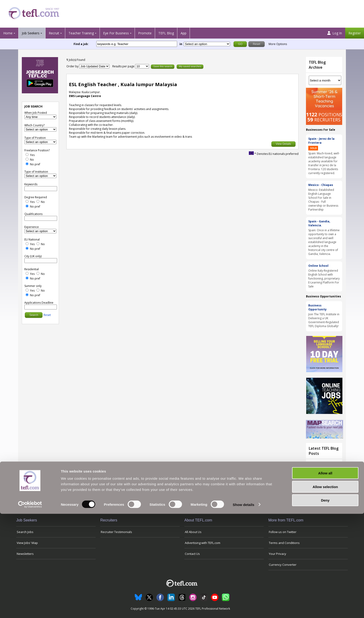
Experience (32, 227)
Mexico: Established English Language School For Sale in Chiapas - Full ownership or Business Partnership (323, 200)
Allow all (325, 577)
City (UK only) (33, 256)
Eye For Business (116, 33)
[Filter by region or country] (207, 44)
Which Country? (34, 125)
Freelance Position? (37, 150)
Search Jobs (25, 532)
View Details (283, 144)
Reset (47, 315)
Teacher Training (81, 33)
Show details (244, 609)
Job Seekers (31, 33)
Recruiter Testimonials (116, 532)
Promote (145, 33)
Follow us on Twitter (283, 532)
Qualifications (33, 214)
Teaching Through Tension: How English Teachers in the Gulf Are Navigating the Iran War (323, 475)
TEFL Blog (166, 33)
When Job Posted (36, 113)
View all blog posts (323, 496)
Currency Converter (283, 565)
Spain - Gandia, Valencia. (319, 223)
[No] (27, 159)
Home (8, 33)
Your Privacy (278, 554)
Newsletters (25, 554)
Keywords (31, 184)
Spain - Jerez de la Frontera (321, 141)
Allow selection (325, 591)
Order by (72, 66)
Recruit (54, 33)
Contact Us (192, 554)
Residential (32, 269)
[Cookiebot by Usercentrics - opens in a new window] (30, 609)
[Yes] (27, 154)
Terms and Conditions (284, 543)
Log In (335, 33)
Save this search (163, 66)
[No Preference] (27, 164)
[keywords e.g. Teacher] (137, 44)
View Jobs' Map (27, 543)
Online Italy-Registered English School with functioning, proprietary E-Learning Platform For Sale (324, 278)
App (184, 33)
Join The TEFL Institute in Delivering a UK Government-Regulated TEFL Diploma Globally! (324, 320)
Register (355, 33)
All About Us (193, 532)
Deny (325, 604)
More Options (278, 44)
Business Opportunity (317, 307)
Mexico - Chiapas (321, 185)
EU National (32, 239)
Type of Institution (36, 172)
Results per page (124, 66)
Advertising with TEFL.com (203, 543)
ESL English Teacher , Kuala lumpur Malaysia (123, 84)
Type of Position (35, 138)
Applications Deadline (39, 303)
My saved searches (190, 66)
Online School (318, 266)
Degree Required (36, 197)
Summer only (33, 286)
